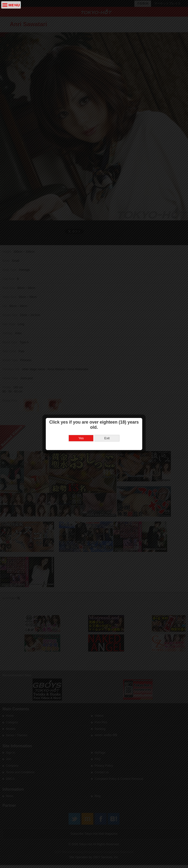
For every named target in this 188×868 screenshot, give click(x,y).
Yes (81, 409)
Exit (107, 409)
